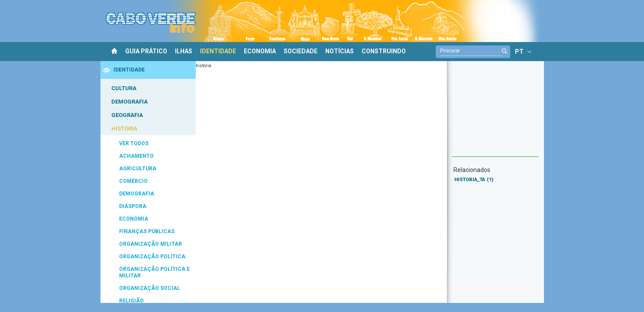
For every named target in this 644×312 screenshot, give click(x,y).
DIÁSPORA (133, 206)
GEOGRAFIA (127, 115)
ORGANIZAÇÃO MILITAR (150, 244)
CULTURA (124, 88)
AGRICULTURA (138, 169)
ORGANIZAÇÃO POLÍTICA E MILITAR (154, 272)
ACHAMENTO (136, 156)
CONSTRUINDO (384, 51)
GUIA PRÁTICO (146, 51)
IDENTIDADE (218, 51)
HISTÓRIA (124, 128)
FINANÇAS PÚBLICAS (147, 231)
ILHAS (184, 51)
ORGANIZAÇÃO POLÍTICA (152, 257)
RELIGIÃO (131, 301)
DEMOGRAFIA (129, 102)
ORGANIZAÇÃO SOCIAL (150, 288)
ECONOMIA (260, 51)
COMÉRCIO (133, 181)
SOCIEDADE (301, 51)
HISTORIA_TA (474, 180)
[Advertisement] (495, 113)
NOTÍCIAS (340, 51)
